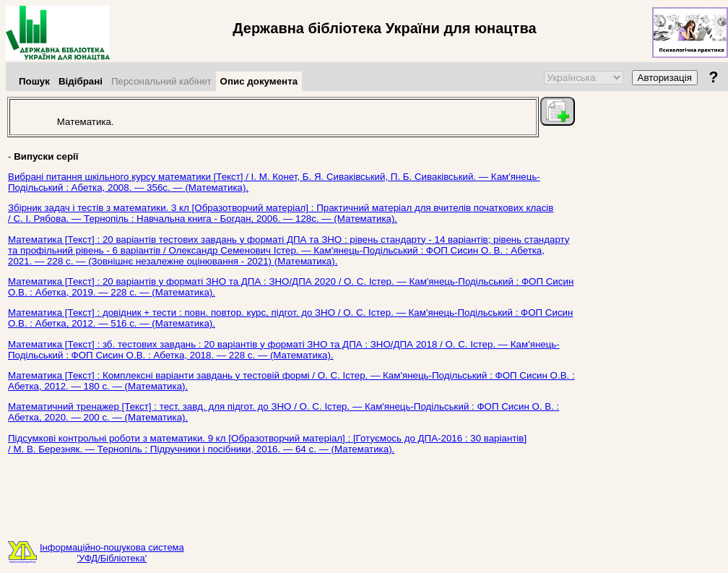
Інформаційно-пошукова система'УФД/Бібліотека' (112, 553)
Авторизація (665, 78)
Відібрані (81, 81)
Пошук (34, 81)
